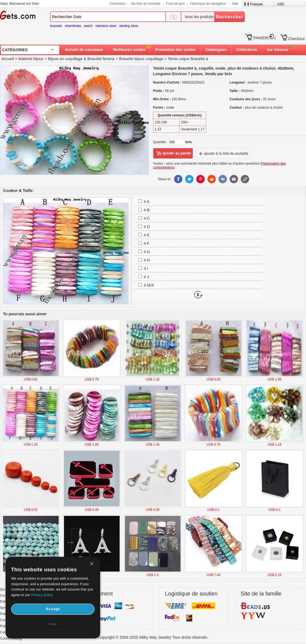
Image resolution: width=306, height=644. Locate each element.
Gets (18, 15)
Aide (235, 4)
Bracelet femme (101, 59)
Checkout (296, 39)
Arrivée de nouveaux (84, 50)
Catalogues (216, 50)
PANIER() (264, 38)
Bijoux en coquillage (65, 59)
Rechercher (229, 17)
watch (88, 26)
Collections (247, 50)
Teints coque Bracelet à (188, 59)
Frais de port (175, 4)
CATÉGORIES (15, 50)
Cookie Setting (11, 638)
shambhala (73, 26)
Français (256, 4)
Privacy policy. (42, 595)
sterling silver (129, 26)
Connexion (117, 4)
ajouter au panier (173, 153)
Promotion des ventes (175, 50)
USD (281, 4)
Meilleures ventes (129, 50)
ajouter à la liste (224, 153)
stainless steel (106, 26)
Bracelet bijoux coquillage (141, 59)
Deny (53, 624)
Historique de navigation (208, 4)
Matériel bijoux (31, 59)
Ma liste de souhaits (145, 4)
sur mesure (277, 50)
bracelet (56, 26)
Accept (53, 609)
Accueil (8, 59)
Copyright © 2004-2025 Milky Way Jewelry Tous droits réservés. (153, 637)
